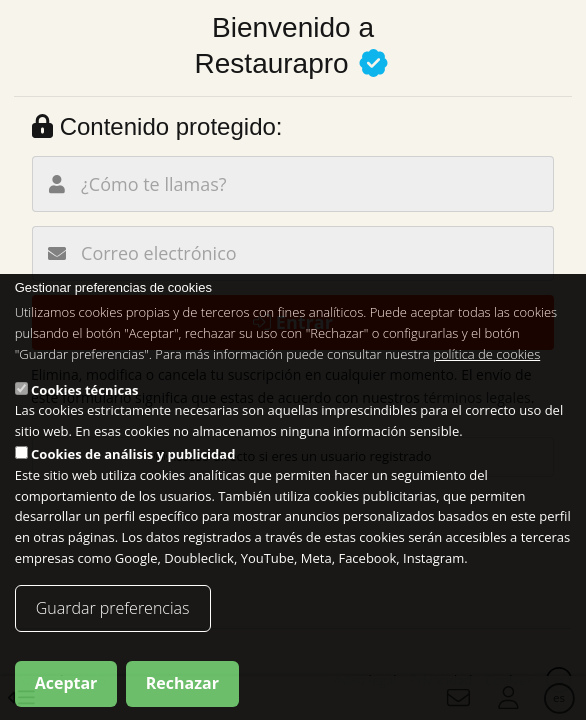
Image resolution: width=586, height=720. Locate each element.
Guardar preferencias (113, 608)
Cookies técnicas (84, 390)
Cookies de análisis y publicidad (133, 454)
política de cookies (486, 354)
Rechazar (182, 683)
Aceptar (66, 683)
